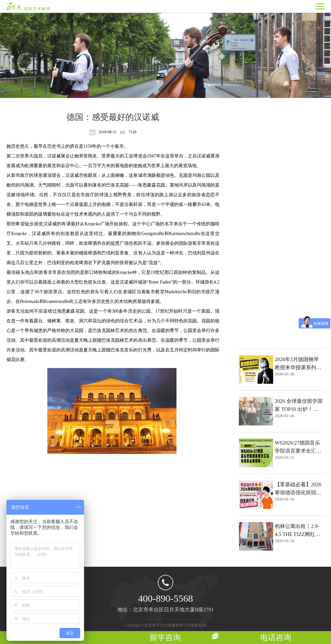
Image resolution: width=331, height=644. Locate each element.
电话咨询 (276, 638)
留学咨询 (165, 638)
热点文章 (253, 116)
